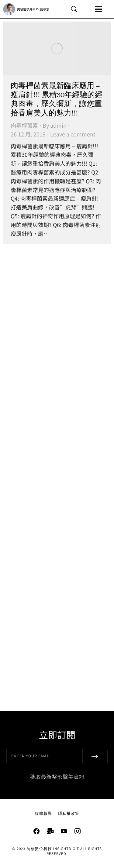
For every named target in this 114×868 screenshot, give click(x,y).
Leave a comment (73, 134)
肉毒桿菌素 (24, 125)
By (55, 125)
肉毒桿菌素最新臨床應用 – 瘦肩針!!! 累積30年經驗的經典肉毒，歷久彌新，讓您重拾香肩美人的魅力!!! (57, 100)
